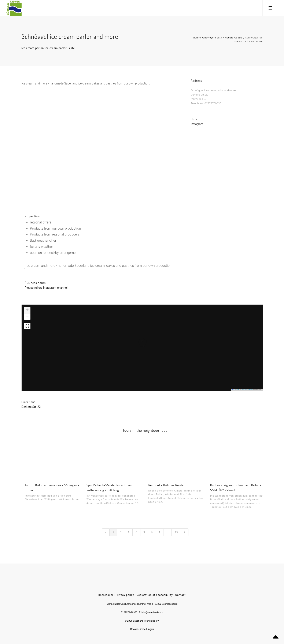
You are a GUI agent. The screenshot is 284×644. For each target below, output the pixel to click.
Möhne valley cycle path (207, 38)
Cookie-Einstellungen (142, 629)
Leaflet (235, 390)
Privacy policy (125, 595)
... (167, 532)
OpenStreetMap (247, 390)
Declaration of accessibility (154, 595)
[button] (138, 339)
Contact (180, 595)
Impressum (106, 595)
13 (176, 532)
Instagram (197, 128)
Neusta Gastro (234, 38)
